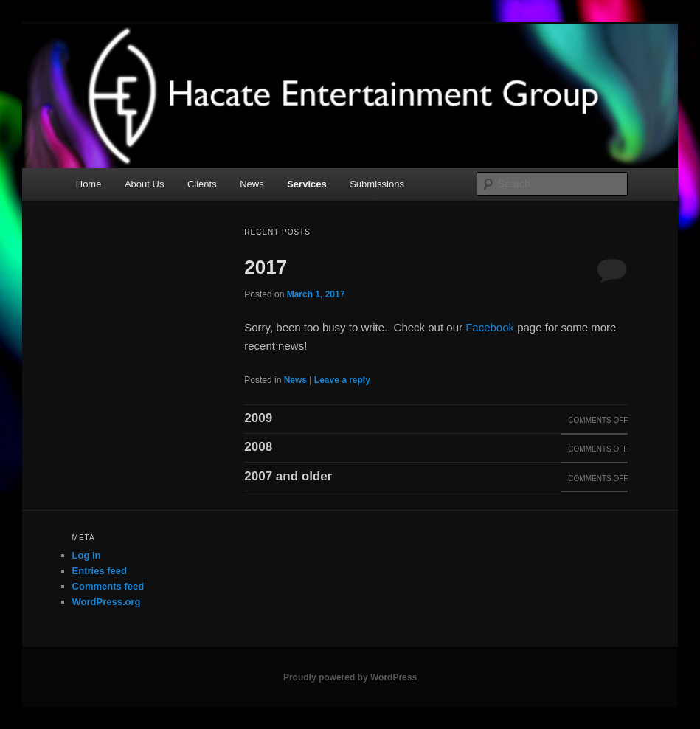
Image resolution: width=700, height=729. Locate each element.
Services (307, 184)
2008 (258, 447)
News (252, 184)
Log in (87, 555)
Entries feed (100, 571)
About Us (144, 184)
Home (89, 184)
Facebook (490, 327)
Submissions (377, 184)
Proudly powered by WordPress (350, 677)
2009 (258, 418)
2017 (266, 267)
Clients (202, 184)
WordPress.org (107, 602)
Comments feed (108, 586)
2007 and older (288, 476)
